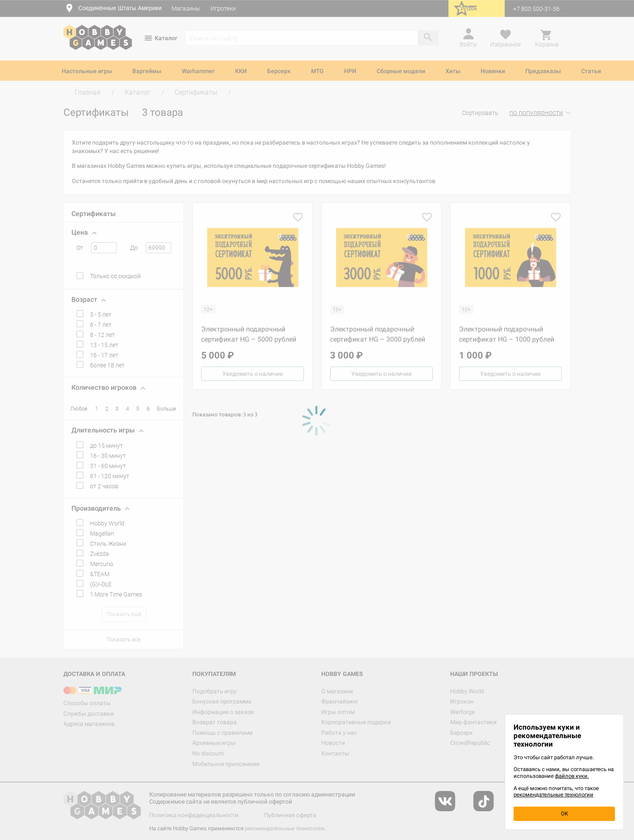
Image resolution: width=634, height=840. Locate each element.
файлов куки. (572, 776)
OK (564, 814)
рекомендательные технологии (553, 795)
